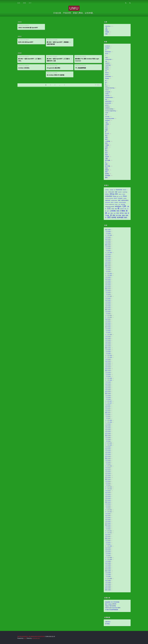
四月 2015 (108, 458)
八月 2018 (108, 386)
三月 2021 (108, 329)
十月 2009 (108, 561)
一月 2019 (108, 376)
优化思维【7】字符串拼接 (112, 602)
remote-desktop (109, 109)
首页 (19, 3)
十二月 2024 (108, 253)
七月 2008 (108, 584)
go (106, 80)
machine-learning (110, 88)
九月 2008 (108, 580)
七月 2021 (108, 323)
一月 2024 (108, 272)
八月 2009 (108, 565)
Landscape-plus (36, 638)
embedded (108, 77)
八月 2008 (108, 582)
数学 (106, 149)
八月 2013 (108, 495)
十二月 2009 (108, 558)
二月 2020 (108, 352)
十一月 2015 (108, 445)
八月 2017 (108, 409)
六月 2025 (108, 243)
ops (106, 99)
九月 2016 (108, 426)
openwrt (107, 96)
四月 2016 (108, 436)
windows (107, 120)
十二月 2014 (108, 466)
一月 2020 (108, 354)
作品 (106, 128)
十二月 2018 (108, 378)
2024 (20, 22)
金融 (106, 168)
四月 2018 (108, 394)
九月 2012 (108, 516)
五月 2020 (108, 346)
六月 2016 (108, 432)
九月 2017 (108, 407)
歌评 (106, 153)
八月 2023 (108, 281)
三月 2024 (108, 268)
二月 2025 (108, 249)
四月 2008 (108, 590)
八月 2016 (108, 428)
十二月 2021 (108, 315)
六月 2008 (108, 586)
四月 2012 (108, 525)
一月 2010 (108, 556)
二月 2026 (108, 232)
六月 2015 (108, 455)
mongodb (108, 92)
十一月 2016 (108, 422)
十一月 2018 (108, 380)
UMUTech (108, 26)
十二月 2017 (108, 401)
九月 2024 (108, 256)
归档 (24, 3)
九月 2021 (108, 319)
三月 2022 (108, 312)
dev (106, 71)
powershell (108, 103)
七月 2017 (108, 411)
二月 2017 (108, 416)
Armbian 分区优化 (24, 68)
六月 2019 (108, 367)
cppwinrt (107, 63)
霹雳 (106, 172)
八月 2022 (108, 302)
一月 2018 (108, 399)
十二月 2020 (108, 335)
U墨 (106, 28)
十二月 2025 (108, 235)
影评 (106, 139)
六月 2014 (108, 476)
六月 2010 (108, 550)
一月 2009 (108, 577)
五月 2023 (108, 287)
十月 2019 (108, 359)
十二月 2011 (108, 531)
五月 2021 (108, 327)
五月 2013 (108, 500)
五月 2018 (108, 392)
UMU (74, 8)
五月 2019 (108, 369)
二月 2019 (108, 375)
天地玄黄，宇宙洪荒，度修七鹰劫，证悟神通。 (74, 13)
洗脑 (106, 158)
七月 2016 (108, 430)
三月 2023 (108, 291)
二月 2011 (108, 542)
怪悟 (106, 143)
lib (106, 84)
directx (107, 73)
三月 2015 (108, 460)
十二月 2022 (108, 296)
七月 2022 (108, 304)
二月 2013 (108, 506)
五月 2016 (108, 434)
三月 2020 (108, 350)
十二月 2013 (108, 487)
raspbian (107, 107)
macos (107, 90)
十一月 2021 (108, 317)
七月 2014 (108, 474)
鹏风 (106, 178)
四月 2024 (108, 266)
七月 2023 (108, 283)
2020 (20, 53)
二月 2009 (108, 575)
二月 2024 (108, 270)
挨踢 (106, 147)
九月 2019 (108, 361)
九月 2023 (108, 279)
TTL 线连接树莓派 (81, 68)
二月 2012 (108, 527)
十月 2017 (108, 405)
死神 (106, 155)
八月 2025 (108, 241)
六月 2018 (108, 390)
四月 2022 (108, 310)
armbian (107, 48)
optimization (108, 101)
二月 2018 (108, 397)
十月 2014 (108, 468)
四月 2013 (108, 502)
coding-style (108, 59)
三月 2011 (108, 540)
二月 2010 (108, 554)
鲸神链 (107, 174)
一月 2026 (108, 233)
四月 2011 (108, 538)
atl (106, 50)
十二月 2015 (108, 443)
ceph (106, 57)
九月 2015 (108, 449)
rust (106, 115)
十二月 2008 (108, 579)
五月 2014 (108, 477)
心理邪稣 (108, 141)
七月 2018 (108, 388)
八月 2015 (108, 451)
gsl (106, 82)
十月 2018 (108, 382)
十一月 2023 (108, 275)
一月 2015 (108, 464)
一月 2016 (108, 441)
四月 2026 (108, 230)
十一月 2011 (108, 533)
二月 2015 (108, 462)
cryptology (108, 65)
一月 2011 (108, 544)
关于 (30, 3)
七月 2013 (108, 497)
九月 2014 (108, 470)
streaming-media (110, 118)
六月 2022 (108, 306)
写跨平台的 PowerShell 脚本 (113, 608)
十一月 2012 (108, 512)
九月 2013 (108, 493)
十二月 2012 (108, 510)
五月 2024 (108, 264)
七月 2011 (108, 537)
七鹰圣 (107, 124)
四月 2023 (108, 289)
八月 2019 (108, 363)
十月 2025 (108, 237)
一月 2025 (108, 251)
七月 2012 (108, 519)
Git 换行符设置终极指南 (112, 610)
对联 (106, 138)
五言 (106, 126)
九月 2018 (108, 384)
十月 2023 (108, 277)
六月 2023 (108, 285)
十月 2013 (108, 491)
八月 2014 (108, 472)
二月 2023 (108, 293)
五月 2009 (108, 569)
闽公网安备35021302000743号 (37, 637)
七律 (106, 122)
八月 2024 (108, 258)
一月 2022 (108, 314)
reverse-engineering (110, 111)
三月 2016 (108, 437)
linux (106, 86)
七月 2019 (108, 365)
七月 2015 (108, 453)
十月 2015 (108, 447)
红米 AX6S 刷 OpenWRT (26, 42)
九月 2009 (108, 563)
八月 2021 (108, 321)
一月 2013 (108, 508)
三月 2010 (108, 552)
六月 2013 (108, 498)
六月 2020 (108, 344)
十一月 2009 (108, 559)
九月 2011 (108, 535)
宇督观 (107, 32)
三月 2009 (108, 573)
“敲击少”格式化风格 (110, 606)
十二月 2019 (108, 355)
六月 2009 (108, 567)
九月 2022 (108, 300)
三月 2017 (108, 415)
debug (107, 69)
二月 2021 (108, 331)
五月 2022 (108, 308)
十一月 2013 (108, 489)
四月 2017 (108, 413)
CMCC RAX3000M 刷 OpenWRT (28, 28)
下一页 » (97, 85)
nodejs (107, 94)
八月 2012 (108, 518)
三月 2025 (108, 247)
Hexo (25, 638)
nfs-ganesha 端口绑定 (54, 68)
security (107, 117)
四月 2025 (108, 245)
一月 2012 (108, 529)
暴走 (106, 151)
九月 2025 (108, 239)
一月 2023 (108, 294)
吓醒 (106, 30)
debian (107, 67)
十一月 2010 (108, 546)
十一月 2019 (108, 357)
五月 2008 (108, 588)
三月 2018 (108, 396)
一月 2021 (108, 333)
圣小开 (107, 134)
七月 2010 (108, 548)
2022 (20, 36)
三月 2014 (108, 481)
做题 (106, 130)
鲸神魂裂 (108, 176)
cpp (106, 61)
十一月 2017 (108, 403)
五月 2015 (108, 457)
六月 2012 (108, 521)
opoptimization (109, 97)
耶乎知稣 (108, 160)
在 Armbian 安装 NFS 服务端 (55, 75)
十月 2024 (108, 254)
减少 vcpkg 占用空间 (111, 604)
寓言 (106, 136)
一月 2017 (108, 418)
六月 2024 (108, 262)
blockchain (108, 52)
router (107, 113)
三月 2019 (108, 373)
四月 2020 (108, 348)
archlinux (108, 46)
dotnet (107, 75)
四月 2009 (108, 571)
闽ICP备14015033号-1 (23, 637)
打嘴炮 (107, 145)
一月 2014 (108, 485)
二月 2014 (108, 483)
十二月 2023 (108, 274)
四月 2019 (108, 371)
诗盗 (106, 34)
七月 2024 (108, 260)
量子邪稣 (108, 166)
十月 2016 (108, 424)
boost (107, 54)
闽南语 (107, 170)
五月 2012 (108, 523)
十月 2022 (108, 298)
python (107, 105)
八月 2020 (108, 340)
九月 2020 (108, 338)
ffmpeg (107, 78)
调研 (106, 164)
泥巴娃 (107, 157)
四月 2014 (108, 479)
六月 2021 (108, 325)
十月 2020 (108, 336)
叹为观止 (108, 624)
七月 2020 (108, 342)
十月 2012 (108, 514)
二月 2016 (108, 439)
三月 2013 (108, 504)
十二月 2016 (108, 420)
